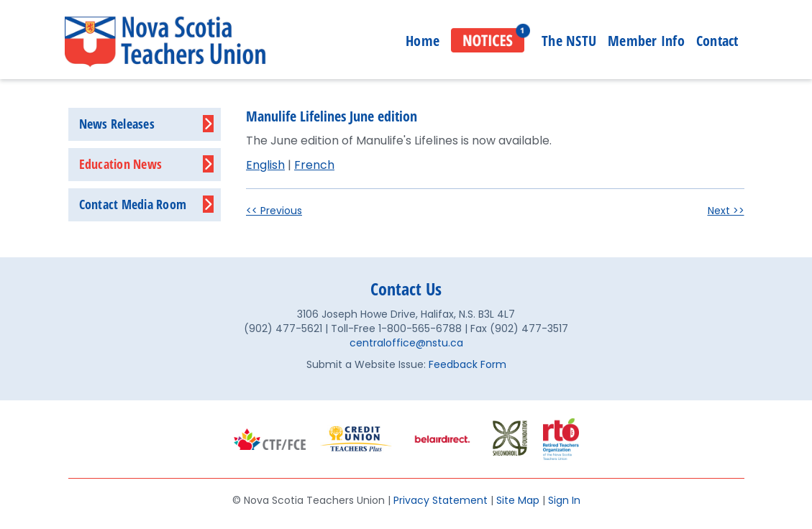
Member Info (646, 41)
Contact (717, 41)
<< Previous (274, 211)
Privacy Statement (441, 500)
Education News (121, 164)
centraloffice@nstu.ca (406, 343)
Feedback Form (467, 364)
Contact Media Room (133, 204)
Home (423, 41)
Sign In (564, 500)
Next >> (726, 211)
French (314, 165)
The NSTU (569, 41)
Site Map (518, 500)
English (265, 165)
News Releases (117, 124)
